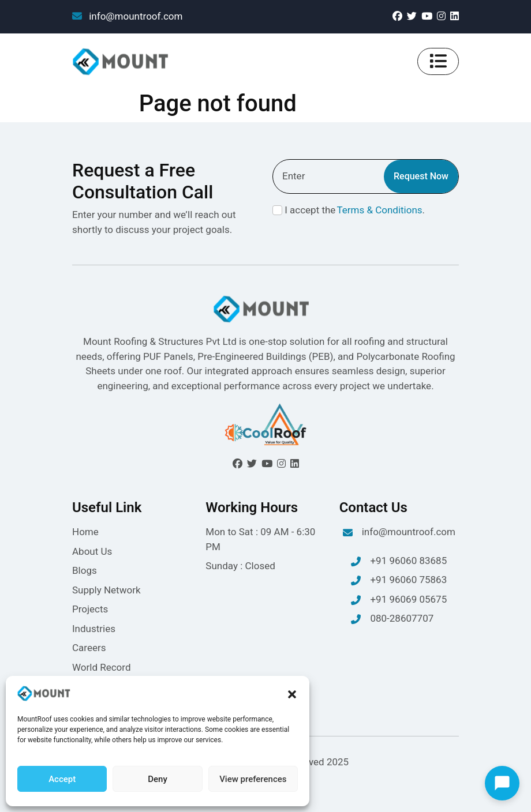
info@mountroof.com (127, 16)
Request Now (421, 176)
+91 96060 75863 (399, 581)
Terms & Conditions (379, 210)
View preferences (253, 779)
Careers (89, 648)
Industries (94, 629)
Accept (62, 779)
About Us (92, 551)
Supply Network (106, 590)
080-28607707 (392, 619)
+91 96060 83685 (399, 562)
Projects (90, 609)
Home (85, 532)
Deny (158, 779)
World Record (102, 667)
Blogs (85, 570)
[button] (292, 694)
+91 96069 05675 (399, 600)
